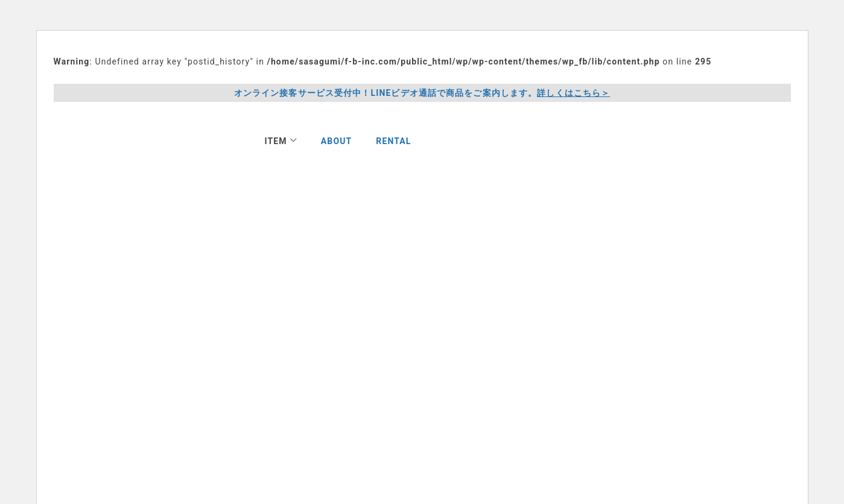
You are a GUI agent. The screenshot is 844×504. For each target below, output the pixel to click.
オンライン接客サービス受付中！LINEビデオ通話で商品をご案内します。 (422, 93)
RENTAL (393, 141)
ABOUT (337, 141)
